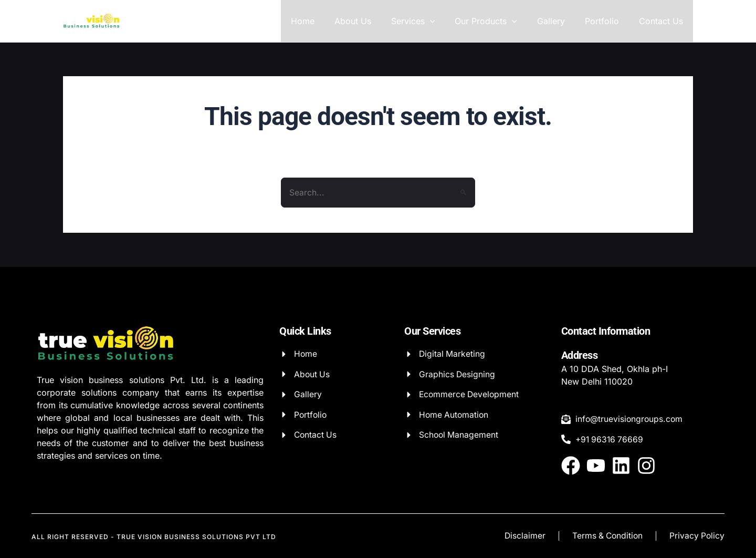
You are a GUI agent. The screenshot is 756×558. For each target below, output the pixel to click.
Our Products (497, 21)
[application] (444, 21)
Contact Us (663, 21)
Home (323, 21)
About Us (370, 21)
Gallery (559, 21)
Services (427, 21)
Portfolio (607, 21)
